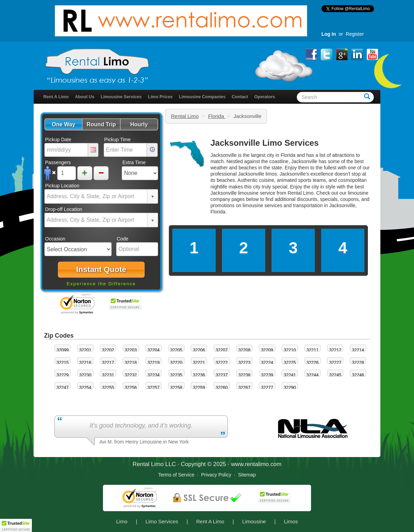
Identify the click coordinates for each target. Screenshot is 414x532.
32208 (244, 350)
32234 (153, 375)
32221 (199, 363)
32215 (63, 363)
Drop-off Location (64, 209)
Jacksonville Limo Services (265, 143)
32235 (176, 375)
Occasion (55, 239)
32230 (85, 375)
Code (123, 239)
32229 (63, 375)
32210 (290, 350)
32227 (335, 363)
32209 (267, 350)
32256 (131, 388)
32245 (335, 375)
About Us (85, 97)
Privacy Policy (216, 475)
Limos (291, 521)
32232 (131, 375)
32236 (199, 375)
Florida (217, 116)
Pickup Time (118, 140)
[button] (63, 124)
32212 (335, 350)
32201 (85, 350)
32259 (199, 388)
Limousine (254, 521)
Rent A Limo (56, 97)
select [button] (153, 197)
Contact (240, 97)
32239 (267, 375)
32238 (244, 375)
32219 (153, 363)
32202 (108, 350)
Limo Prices (160, 97)
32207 (222, 350)
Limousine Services (121, 97)
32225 (290, 363)
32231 (108, 375)
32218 (131, 363)
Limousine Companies (202, 97)
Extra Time (134, 162)
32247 (63, 388)
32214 (358, 350)
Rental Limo (185, 116)
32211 (313, 350)
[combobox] (96, 196)
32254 (85, 388)
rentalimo (257, 464)
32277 (267, 388)
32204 (153, 350)
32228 (358, 363)
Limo (122, 521)
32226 (313, 363)
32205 (176, 350)
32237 (222, 375)
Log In (329, 34)
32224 (267, 363)
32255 (108, 388)
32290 (290, 388)
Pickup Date (58, 140)
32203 (131, 350)
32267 (244, 388)
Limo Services (162, 521)
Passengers (58, 162)
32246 (358, 375)
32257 (153, 388)
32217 (108, 363)
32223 (244, 363)
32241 (290, 375)
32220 (176, 363)
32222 (222, 363)
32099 (63, 350)
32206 (199, 350)
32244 (313, 375)
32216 (85, 363)
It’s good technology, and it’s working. (141, 425)
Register (355, 34)
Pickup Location (62, 186)
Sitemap (247, 475)
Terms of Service (176, 475)
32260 (222, 388)
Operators (265, 97)
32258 (176, 388)
